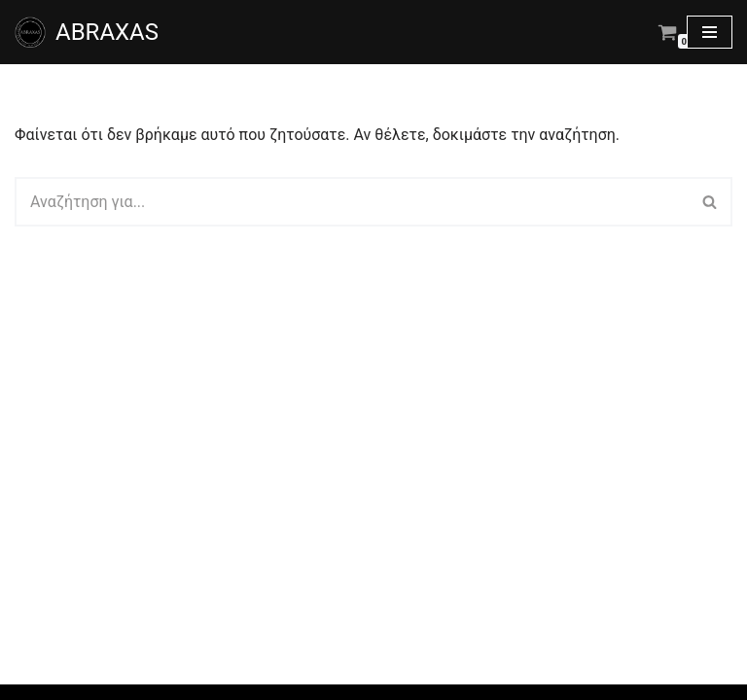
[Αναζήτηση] (352, 202)
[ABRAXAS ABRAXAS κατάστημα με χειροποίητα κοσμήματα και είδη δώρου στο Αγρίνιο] (87, 32)
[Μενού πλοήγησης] (710, 32)
